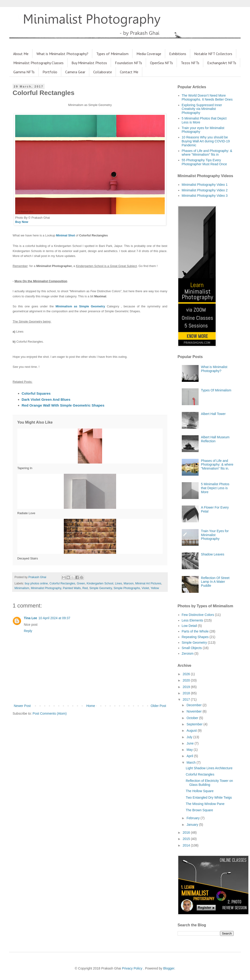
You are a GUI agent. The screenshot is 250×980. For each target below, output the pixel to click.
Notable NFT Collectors (213, 54)
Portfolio (50, 72)
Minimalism (22, 588)
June (190, 743)
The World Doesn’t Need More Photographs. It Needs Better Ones (207, 97)
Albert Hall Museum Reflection (215, 439)
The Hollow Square (200, 791)
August (192, 731)
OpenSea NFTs (161, 63)
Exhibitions (178, 54)
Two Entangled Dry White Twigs (209, 797)
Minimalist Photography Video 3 (205, 196)
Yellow (155, 588)
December (194, 705)
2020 (187, 680)
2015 (187, 839)
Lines (118, 583)
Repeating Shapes (195, 637)
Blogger (169, 968)
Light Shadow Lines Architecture (209, 768)
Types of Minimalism (112, 54)
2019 (187, 687)
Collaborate (103, 72)
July (190, 737)
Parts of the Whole (195, 631)
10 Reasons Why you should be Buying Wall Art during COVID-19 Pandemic (206, 141)
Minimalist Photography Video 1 (205, 185)
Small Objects (192, 648)
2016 (187, 832)
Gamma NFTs (24, 72)
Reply (28, 631)
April (190, 756)
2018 (187, 693)
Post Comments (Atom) (50, 713)
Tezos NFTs (190, 63)
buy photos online (36, 583)
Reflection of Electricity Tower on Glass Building (209, 783)
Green (81, 583)
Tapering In (25, 468)
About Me (21, 54)
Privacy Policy (133, 968)
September (195, 724)
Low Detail (189, 626)
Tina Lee (30, 618)
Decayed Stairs (28, 558)
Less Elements (193, 620)
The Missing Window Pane (205, 804)
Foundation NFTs (129, 63)
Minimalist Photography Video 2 (205, 190)
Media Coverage (149, 54)
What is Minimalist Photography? (62, 54)
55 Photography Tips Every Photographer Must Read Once (204, 162)
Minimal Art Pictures (148, 583)
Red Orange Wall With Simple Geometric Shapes (63, 405)
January (193, 825)
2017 (187, 699)
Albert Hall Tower (213, 414)
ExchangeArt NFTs (222, 63)
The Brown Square (199, 810)
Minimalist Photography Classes (38, 63)
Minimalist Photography (46, 588)
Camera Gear (75, 72)
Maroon (129, 583)
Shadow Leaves (213, 554)
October (193, 718)
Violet (145, 588)
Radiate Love (26, 513)
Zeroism (188, 653)
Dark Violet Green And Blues (46, 399)
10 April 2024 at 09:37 (54, 618)
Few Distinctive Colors (198, 615)
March (191, 762)
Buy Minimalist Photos (89, 63)
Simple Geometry (101, 588)
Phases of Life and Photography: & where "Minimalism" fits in (207, 153)
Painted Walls (72, 588)
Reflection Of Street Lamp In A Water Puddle (215, 582)
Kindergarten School (100, 583)
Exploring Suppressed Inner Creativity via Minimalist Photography (202, 109)
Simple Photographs (127, 588)
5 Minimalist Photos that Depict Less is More (215, 488)
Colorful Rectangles (62, 583)
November (194, 711)
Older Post (158, 706)
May (190, 750)
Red (85, 588)
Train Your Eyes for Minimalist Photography (215, 535)
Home (91, 706)
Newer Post (22, 706)
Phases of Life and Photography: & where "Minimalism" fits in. (217, 465)
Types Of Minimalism (216, 390)
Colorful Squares (36, 393)
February (193, 818)
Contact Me (129, 72)
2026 (187, 674)
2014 (187, 845)
